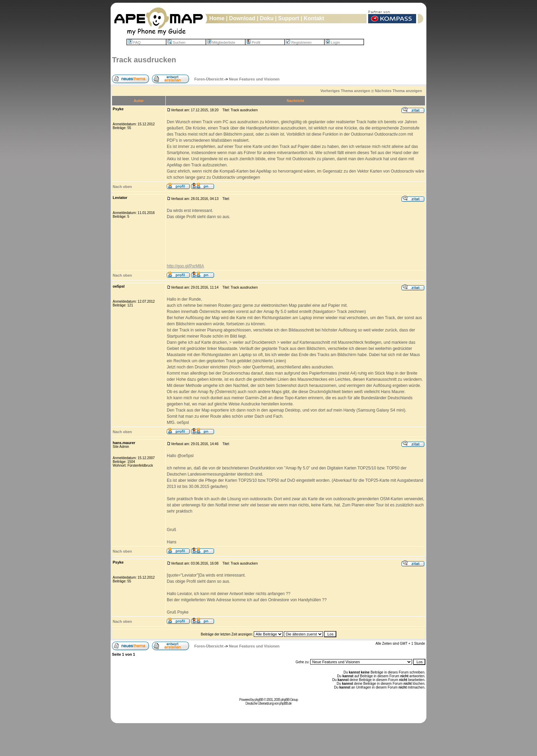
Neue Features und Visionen (254, 79)
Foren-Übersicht (209, 79)
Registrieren (299, 42)
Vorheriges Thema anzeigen (345, 91)
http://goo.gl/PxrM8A (185, 266)
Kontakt (314, 18)
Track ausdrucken (144, 60)
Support (289, 18)
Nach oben (122, 187)
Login (333, 42)
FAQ (134, 42)
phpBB (259, 700)
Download (242, 18)
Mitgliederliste (221, 42)
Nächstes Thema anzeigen (398, 91)
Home (217, 18)
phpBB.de (285, 703)
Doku (267, 18)
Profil (253, 42)
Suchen (176, 42)
